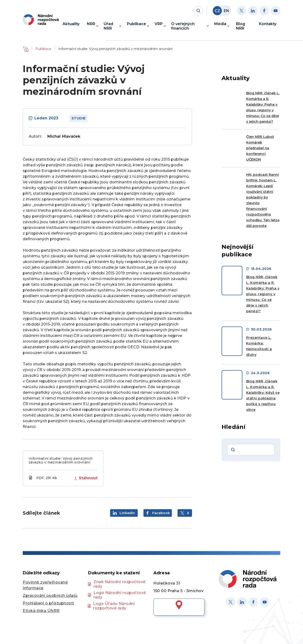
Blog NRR (241, 26)
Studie (79, 118)
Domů (26, 49)
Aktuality (71, 24)
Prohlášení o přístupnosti (48, 603)
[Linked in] (242, 602)
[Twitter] (241, 11)
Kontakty (268, 24)
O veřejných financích (183, 26)
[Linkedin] (253, 11)
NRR (91, 24)
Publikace (136, 24)
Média (220, 24)
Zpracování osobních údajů (50, 596)
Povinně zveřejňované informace (45, 585)
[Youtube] (276, 11)
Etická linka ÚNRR (41, 611)
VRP (159, 24)
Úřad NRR (108, 26)
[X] (231, 602)
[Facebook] (264, 11)
